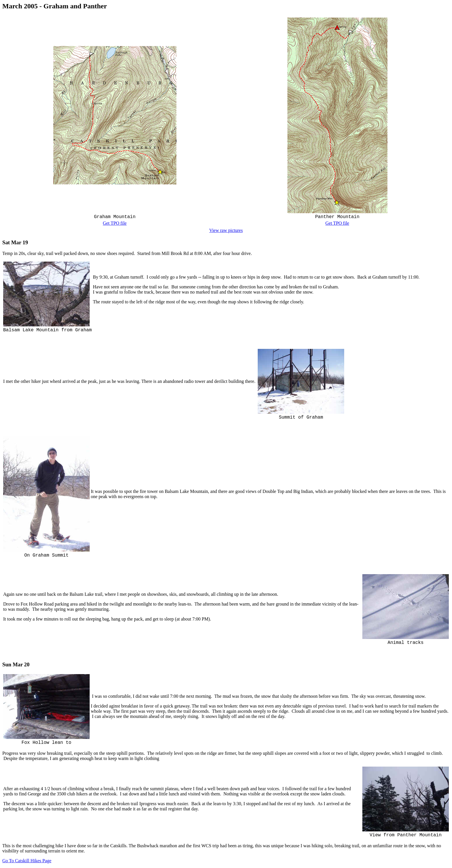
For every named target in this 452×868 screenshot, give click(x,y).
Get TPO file (115, 223)
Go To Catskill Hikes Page (27, 861)
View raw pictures (226, 230)
